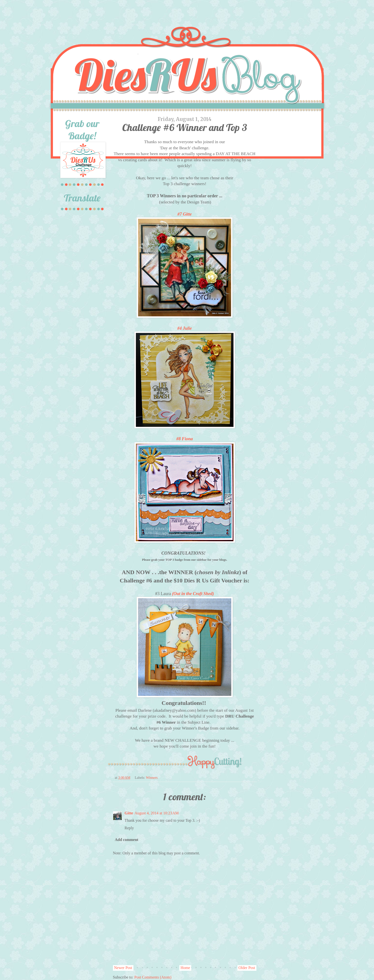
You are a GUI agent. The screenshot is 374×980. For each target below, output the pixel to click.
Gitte (129, 813)
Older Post (247, 968)
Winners (152, 778)
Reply (129, 828)
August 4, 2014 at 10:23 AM (157, 813)
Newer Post (123, 968)
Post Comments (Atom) (153, 977)
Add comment (127, 840)
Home (185, 968)
